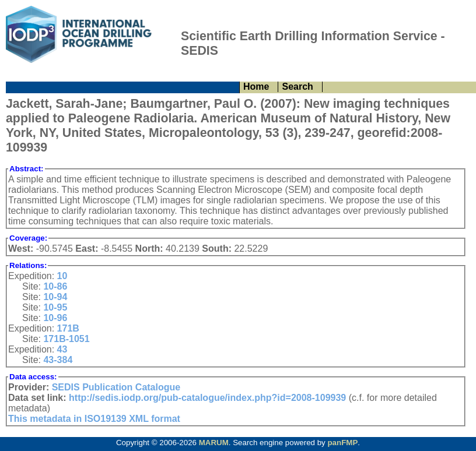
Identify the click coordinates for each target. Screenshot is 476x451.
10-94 (55, 297)
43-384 (58, 360)
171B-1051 (66, 339)
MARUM (214, 443)
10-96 (55, 318)
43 (62, 349)
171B (68, 328)
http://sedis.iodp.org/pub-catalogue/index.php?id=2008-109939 (207, 398)
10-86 (55, 286)
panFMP (342, 443)
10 (62, 276)
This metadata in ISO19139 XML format (94, 419)
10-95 (55, 307)
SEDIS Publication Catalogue (116, 387)
